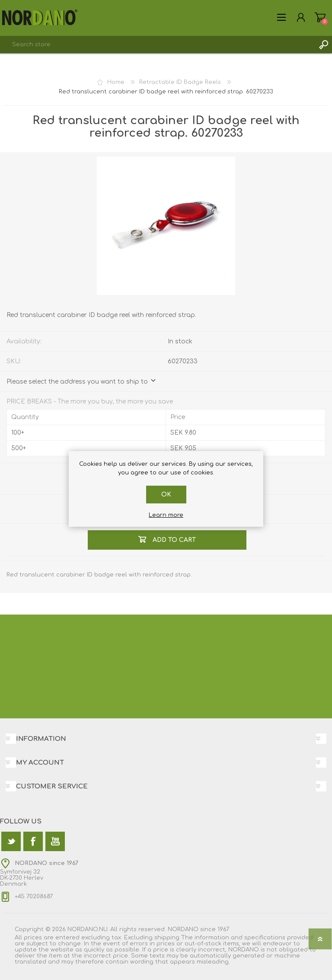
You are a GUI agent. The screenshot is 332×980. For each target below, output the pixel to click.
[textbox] (157, 45)
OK (166, 495)
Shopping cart (320, 17)
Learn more (166, 515)
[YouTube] (55, 841)
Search (323, 45)
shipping (167, 938)
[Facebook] (33, 841)
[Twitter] (11, 841)
